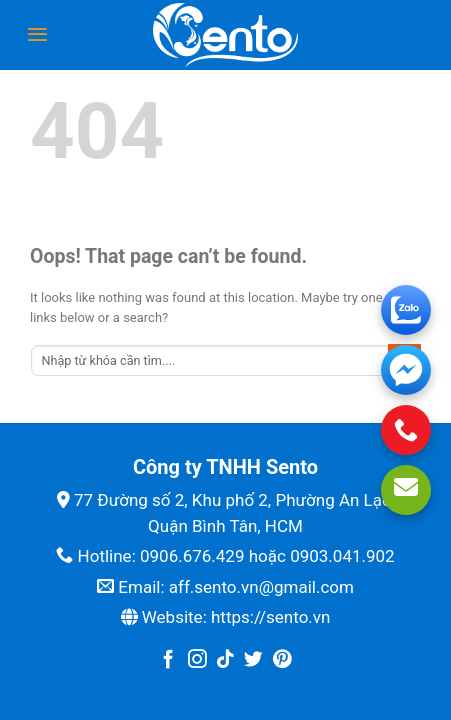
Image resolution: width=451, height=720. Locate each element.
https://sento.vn (270, 617)
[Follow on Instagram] (197, 660)
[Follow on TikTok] (225, 660)
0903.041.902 (342, 556)
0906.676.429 (192, 556)
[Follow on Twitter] (253, 660)
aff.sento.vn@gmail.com (261, 587)
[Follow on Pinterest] (282, 660)
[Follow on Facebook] (168, 660)
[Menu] (37, 34)
